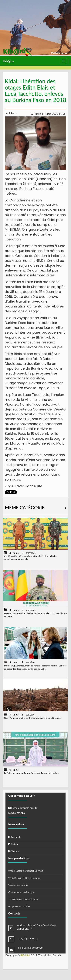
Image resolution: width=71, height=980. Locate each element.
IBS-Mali (25, 955)
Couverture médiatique (21, 892)
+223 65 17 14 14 (28, 938)
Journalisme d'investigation (24, 899)
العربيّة (64, 53)
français (56, 53)
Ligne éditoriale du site (23, 808)
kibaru (12, 113)
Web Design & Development (24, 878)
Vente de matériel (18, 885)
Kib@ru (8, 61)
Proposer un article (19, 906)
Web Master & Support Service (26, 871)
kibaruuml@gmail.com (31, 948)
